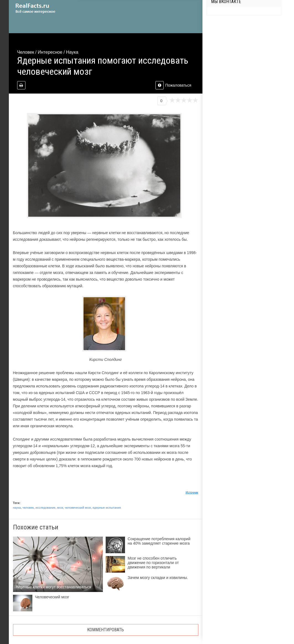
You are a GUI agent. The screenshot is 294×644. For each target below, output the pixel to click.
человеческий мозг (78, 508)
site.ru (43, 8)
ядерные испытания (107, 508)
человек (28, 508)
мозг (60, 508)
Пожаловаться (173, 85)
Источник (192, 492)
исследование (45, 508)
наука (17, 508)
